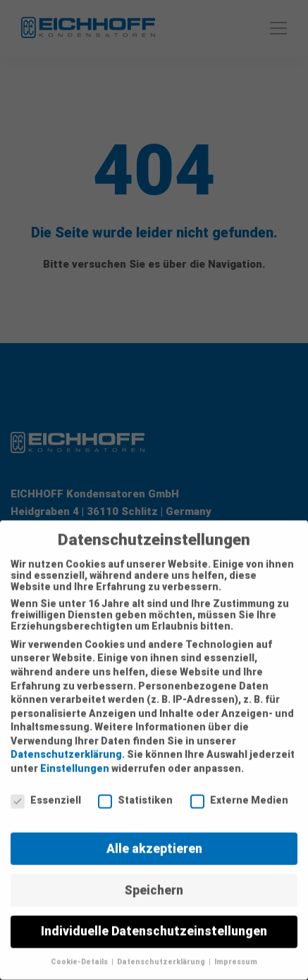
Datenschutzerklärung (66, 745)
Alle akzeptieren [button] (154, 839)
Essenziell (46, 791)
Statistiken (135, 791)
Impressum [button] (236, 953)
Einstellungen (75, 759)
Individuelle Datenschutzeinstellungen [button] (154, 922)
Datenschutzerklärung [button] (162, 953)
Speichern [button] (154, 881)
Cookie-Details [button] (80, 953)
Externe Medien (239, 791)
